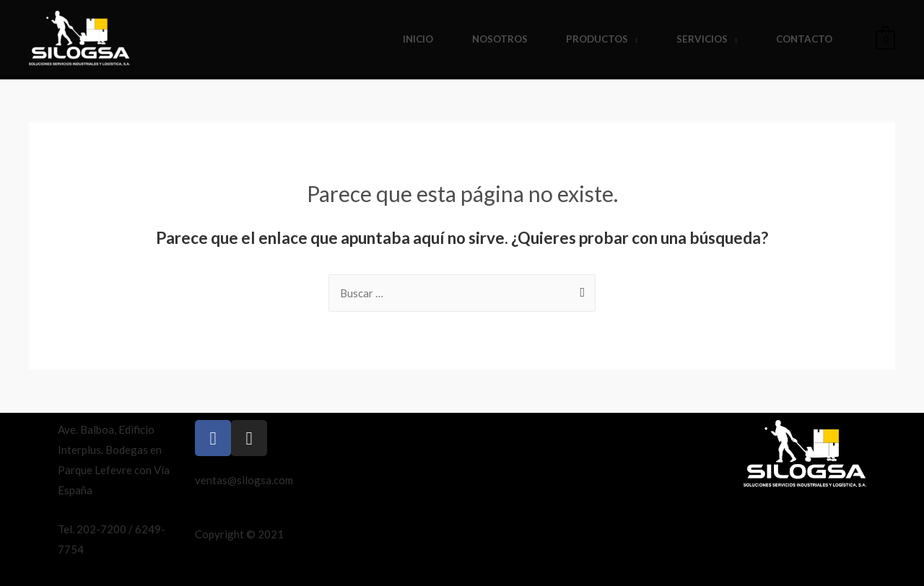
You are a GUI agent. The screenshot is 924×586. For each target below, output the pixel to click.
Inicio (418, 39)
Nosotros (500, 39)
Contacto (804, 39)
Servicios (702, 39)
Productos (597, 39)
